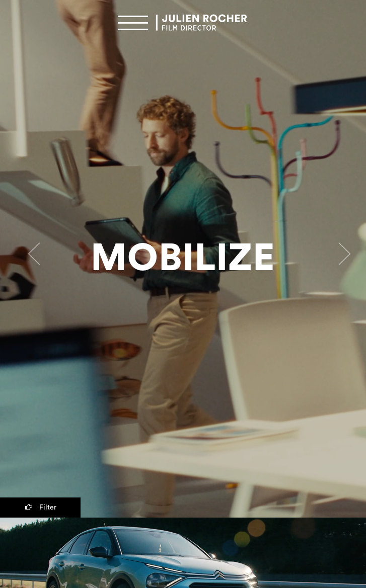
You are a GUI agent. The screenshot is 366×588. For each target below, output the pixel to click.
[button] (27, 259)
